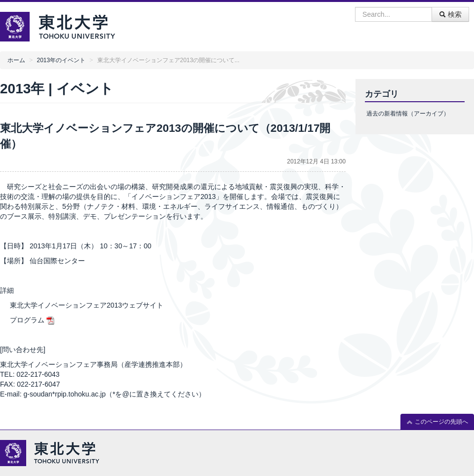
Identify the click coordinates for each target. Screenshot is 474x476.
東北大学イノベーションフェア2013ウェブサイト (87, 305)
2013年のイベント (61, 60)
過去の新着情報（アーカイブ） (408, 114)
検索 (450, 14)
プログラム (27, 320)
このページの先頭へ (437, 422)
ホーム (16, 60)
